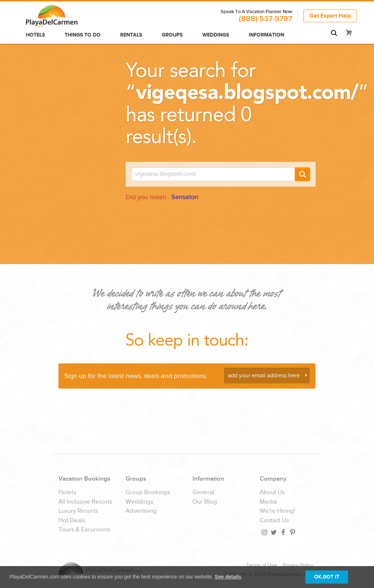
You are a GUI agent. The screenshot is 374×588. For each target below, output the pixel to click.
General (203, 492)
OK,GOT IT (327, 577)
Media (268, 502)
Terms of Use (262, 565)
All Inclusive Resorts (85, 502)
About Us (272, 492)
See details (228, 577)
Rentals (131, 35)
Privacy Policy (298, 565)
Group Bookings (148, 492)
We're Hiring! (277, 511)
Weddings (216, 35)
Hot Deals (72, 521)
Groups (172, 35)
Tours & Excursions (84, 530)
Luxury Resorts (78, 511)
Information (266, 35)
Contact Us (274, 521)
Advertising (141, 511)
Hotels (35, 35)
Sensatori (185, 197)
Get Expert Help (330, 16)
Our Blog (205, 502)
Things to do (83, 35)
